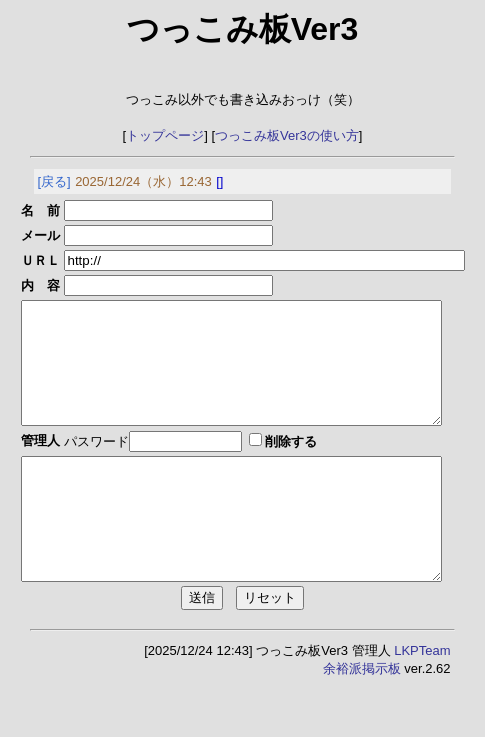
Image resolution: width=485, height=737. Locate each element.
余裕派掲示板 (362, 716)
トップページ (165, 135)
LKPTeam (422, 698)
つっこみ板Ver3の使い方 (287, 135)
